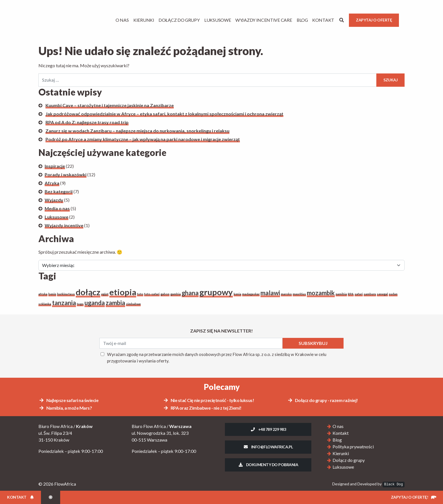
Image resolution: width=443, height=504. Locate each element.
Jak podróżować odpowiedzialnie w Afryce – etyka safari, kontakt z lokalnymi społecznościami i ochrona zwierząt (164, 114)
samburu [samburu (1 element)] (370, 294)
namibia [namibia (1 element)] (341, 294)
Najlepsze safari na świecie (69, 400)
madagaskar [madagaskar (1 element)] (251, 294)
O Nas (122, 20)
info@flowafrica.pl (268, 447)
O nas (338, 426)
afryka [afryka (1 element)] (43, 294)
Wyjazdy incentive (64, 225)
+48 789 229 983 (268, 429)
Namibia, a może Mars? (65, 408)
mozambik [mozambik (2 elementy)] (321, 293)
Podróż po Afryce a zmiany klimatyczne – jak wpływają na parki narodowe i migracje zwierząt (143, 139)
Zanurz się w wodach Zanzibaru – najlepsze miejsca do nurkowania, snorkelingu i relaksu (137, 131)
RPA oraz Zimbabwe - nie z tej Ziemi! (202, 408)
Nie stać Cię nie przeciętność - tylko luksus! (209, 400)
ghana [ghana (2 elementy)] (190, 293)
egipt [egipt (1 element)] (105, 294)
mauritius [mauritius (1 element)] (299, 294)
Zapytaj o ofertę (374, 20)
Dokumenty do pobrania (268, 465)
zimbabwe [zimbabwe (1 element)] (133, 304)
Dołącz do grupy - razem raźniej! (323, 400)
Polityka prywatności (353, 447)
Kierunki (144, 20)
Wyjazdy (54, 200)
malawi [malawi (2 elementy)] (270, 293)
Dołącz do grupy (179, 20)
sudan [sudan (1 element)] (393, 294)
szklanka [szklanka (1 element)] (45, 304)
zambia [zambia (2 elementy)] (115, 303)
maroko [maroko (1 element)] (286, 294)
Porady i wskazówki (66, 174)
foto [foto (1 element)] (140, 294)
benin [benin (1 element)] (52, 294)
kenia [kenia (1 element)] (237, 294)
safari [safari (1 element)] (359, 294)
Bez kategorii (59, 191)
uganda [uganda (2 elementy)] (95, 303)
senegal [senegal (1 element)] (382, 294)
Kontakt (323, 20)
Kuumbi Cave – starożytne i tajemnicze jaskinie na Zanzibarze (110, 105)
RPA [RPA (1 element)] (351, 294)
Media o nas (57, 208)
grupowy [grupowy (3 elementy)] (216, 292)
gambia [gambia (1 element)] (176, 294)
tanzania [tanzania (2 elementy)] (64, 303)
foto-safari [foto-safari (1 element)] (152, 294)
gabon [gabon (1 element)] (165, 294)
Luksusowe (218, 20)
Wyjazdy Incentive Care (264, 20)
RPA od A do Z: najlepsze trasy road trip (87, 122)
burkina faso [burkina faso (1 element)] (66, 294)
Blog (302, 20)
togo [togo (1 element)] (80, 304)
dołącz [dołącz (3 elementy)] (88, 292)
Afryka (52, 183)
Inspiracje (55, 166)
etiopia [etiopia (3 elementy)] (123, 292)
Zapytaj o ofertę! (413, 497)
